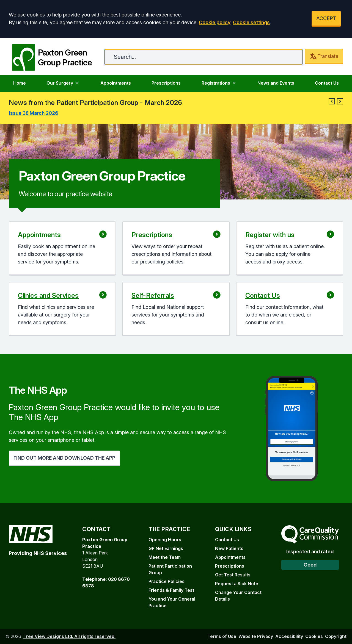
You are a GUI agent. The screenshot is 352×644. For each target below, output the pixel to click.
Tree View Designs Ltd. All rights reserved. (69, 636)
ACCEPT (326, 18)
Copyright (336, 636)
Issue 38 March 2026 (34, 113)
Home (20, 83)
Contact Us (327, 83)
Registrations (219, 83)
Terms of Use (222, 636)
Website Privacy (256, 636)
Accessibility (289, 636)
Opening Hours (165, 540)
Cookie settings (251, 22)
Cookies (314, 636)
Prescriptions (166, 83)
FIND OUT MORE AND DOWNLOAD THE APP (64, 458)
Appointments (116, 83)
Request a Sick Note (237, 584)
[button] (332, 101)
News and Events (276, 83)
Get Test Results (233, 575)
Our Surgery (63, 83)
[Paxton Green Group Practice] (50, 56)
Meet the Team (165, 557)
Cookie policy (215, 22)
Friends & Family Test (171, 590)
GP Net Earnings (166, 548)
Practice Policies (167, 581)
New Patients (229, 548)
